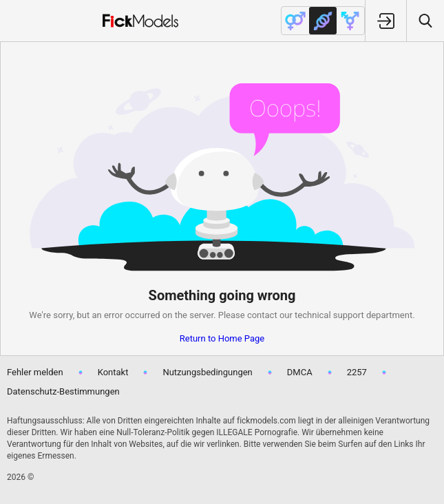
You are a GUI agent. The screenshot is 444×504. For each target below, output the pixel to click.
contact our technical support (306, 315)
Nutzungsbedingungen (207, 372)
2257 (357, 372)
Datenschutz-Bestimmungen (63, 391)
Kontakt (113, 372)
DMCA (300, 372)
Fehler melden (35, 372)
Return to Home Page (222, 338)
